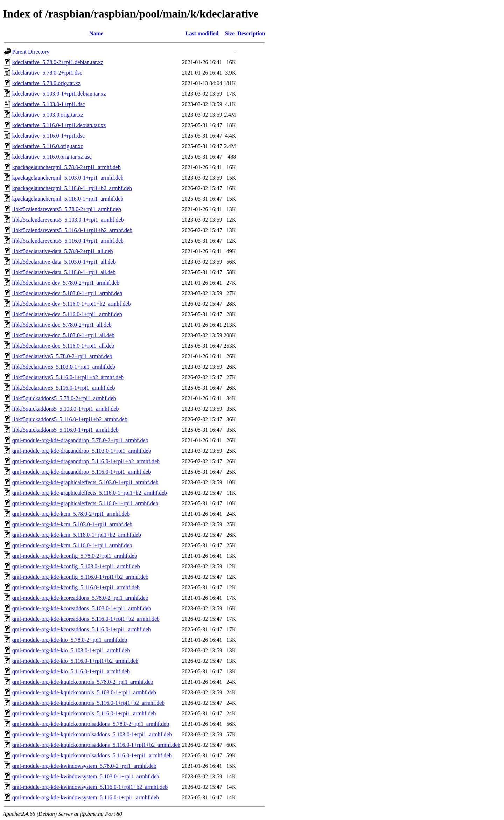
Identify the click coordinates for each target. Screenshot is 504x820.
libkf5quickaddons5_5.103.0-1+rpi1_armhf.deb (66, 409)
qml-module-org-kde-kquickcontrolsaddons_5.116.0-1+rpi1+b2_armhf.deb (96, 745)
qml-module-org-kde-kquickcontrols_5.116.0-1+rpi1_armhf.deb (84, 713)
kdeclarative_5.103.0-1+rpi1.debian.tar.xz (59, 94)
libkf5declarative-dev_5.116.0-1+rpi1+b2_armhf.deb (72, 304)
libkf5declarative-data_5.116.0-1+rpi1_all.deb (64, 272)
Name (96, 33)
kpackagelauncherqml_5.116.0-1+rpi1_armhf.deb (68, 199)
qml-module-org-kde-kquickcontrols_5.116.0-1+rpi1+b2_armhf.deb (88, 703)
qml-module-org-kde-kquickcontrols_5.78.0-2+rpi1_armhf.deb (83, 682)
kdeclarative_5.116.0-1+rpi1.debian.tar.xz (59, 125)
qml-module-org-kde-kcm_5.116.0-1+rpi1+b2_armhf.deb (77, 535)
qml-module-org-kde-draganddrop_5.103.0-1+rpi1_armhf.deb (82, 451)
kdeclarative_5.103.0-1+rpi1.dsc (49, 104)
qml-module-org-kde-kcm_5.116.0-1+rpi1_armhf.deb (72, 545)
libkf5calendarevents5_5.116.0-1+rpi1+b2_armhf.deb (72, 230)
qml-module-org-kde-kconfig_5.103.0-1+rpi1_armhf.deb (76, 566)
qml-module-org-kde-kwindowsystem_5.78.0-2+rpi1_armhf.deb (84, 766)
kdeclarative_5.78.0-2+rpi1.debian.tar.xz (58, 62)
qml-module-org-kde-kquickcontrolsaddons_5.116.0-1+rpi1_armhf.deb (92, 755)
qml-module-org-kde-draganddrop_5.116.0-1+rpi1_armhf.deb (82, 472)
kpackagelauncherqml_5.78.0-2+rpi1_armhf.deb (66, 167)
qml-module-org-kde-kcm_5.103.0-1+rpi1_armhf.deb (72, 524)
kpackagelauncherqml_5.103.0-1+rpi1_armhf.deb (68, 178)
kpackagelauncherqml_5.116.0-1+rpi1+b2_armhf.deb (72, 188)
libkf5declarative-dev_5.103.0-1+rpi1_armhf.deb (67, 293)
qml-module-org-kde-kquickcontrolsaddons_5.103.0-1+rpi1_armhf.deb (92, 734)
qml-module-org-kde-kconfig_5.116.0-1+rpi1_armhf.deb (76, 587)
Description (251, 33)
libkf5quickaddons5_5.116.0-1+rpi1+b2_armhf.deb (70, 419)
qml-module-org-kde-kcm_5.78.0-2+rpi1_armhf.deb (71, 514)
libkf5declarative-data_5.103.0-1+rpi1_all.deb (64, 262)
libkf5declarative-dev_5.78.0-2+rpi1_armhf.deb (66, 283)
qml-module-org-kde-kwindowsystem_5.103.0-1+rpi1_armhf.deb (86, 776)
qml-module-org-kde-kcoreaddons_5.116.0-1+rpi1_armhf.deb (82, 629)
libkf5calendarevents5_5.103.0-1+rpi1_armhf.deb (68, 220)
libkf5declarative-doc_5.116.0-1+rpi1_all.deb (63, 346)
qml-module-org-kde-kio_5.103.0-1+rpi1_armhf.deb (71, 650)
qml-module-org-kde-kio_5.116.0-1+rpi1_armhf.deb (71, 671)
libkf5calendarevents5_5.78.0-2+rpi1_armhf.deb (67, 209)
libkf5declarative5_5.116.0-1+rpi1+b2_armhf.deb (68, 377)
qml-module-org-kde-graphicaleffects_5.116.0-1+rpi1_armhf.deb (85, 503)
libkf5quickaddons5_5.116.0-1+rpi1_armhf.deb (65, 430)
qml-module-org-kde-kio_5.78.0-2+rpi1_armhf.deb (70, 640)
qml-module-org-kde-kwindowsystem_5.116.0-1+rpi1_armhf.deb (86, 797)
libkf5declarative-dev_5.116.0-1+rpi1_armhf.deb (67, 314)
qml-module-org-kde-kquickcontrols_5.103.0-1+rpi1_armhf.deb (84, 692)
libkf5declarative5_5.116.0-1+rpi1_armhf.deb (64, 388)
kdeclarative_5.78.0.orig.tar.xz (46, 83)
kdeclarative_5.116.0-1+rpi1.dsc (48, 136)
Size (230, 33)
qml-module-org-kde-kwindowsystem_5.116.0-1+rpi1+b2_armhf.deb (90, 787)
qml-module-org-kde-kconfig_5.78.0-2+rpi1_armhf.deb (75, 556)
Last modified (202, 33)
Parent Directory (31, 52)
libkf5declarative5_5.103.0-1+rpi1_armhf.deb (64, 367)
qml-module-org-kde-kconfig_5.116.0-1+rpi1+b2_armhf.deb (80, 577)
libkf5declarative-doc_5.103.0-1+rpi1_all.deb (63, 335)
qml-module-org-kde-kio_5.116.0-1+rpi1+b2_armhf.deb (75, 661)
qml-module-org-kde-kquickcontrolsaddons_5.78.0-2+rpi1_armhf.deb (91, 724)
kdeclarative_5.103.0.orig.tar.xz (48, 115)
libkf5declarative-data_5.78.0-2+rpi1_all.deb (63, 251)
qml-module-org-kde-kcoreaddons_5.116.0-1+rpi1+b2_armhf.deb (86, 619)
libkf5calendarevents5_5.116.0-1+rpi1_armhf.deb (68, 241)
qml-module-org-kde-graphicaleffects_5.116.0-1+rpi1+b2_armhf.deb (90, 493)
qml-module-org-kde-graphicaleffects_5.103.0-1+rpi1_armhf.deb (85, 482)
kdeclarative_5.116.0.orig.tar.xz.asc (52, 157)
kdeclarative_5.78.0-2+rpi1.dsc (47, 73)
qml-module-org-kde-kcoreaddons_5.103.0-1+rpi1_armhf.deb (82, 608)
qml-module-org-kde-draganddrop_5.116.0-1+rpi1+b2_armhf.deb (86, 461)
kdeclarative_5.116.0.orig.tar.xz (48, 146)
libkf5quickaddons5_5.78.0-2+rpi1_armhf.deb (64, 398)
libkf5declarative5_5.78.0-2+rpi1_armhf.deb (62, 356)
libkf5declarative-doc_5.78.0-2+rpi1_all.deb (62, 325)
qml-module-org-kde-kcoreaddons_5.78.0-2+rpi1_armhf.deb (80, 598)
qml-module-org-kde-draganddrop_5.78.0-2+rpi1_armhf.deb (80, 440)
